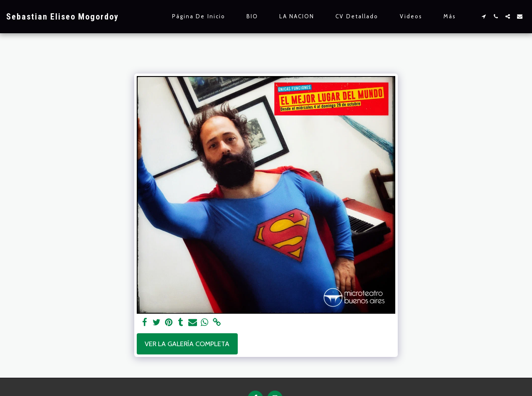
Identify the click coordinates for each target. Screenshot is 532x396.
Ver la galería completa (187, 344)
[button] (484, 16)
